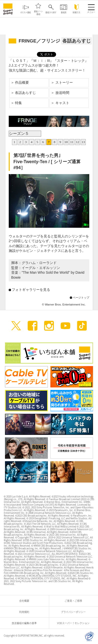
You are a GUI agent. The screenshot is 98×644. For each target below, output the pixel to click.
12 (78, 142)
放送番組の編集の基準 (25, 623)
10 (66, 142)
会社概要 (25, 601)
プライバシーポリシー (75, 612)
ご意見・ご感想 (75, 601)
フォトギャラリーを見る (31, 290)
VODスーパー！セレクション (75, 623)
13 (83, 142)
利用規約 (25, 612)
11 (72, 142)
